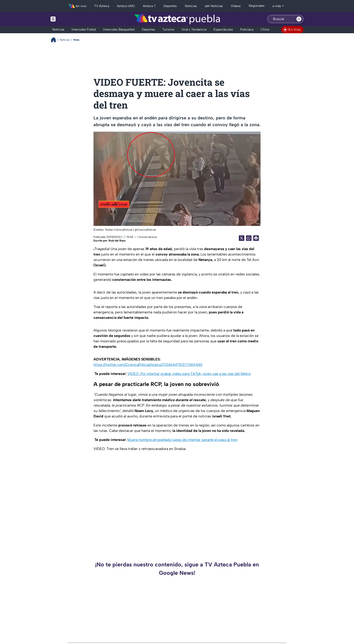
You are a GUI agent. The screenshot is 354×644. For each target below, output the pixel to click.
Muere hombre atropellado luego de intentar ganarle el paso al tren (182, 440)
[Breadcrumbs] (55, 40)
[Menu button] (69, 19)
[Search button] (299, 19)
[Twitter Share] (242, 238)
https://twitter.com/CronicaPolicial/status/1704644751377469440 (148, 365)
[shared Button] (249, 238)
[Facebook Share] (256, 238)
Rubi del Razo (117, 241)
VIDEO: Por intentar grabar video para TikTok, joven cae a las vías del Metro (189, 374)
